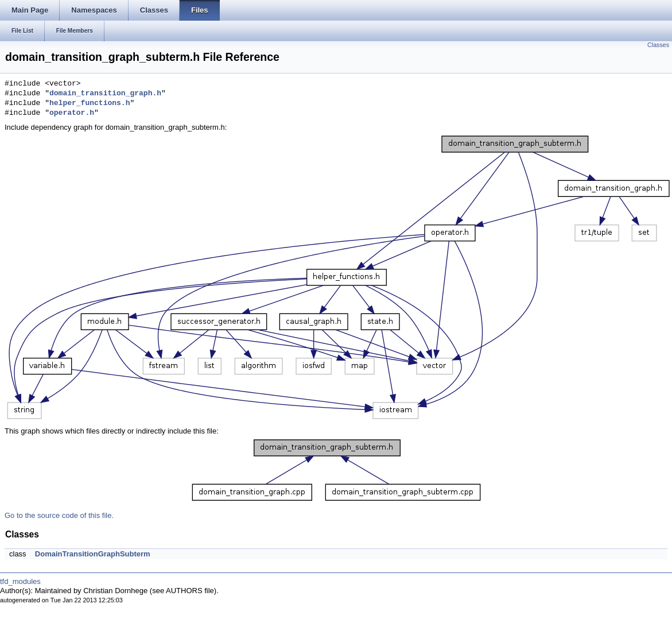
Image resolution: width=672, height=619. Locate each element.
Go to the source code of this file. (59, 515)
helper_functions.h (90, 103)
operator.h (72, 113)
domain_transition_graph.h (105, 94)
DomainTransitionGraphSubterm (93, 554)
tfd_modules (20, 581)
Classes (658, 45)
